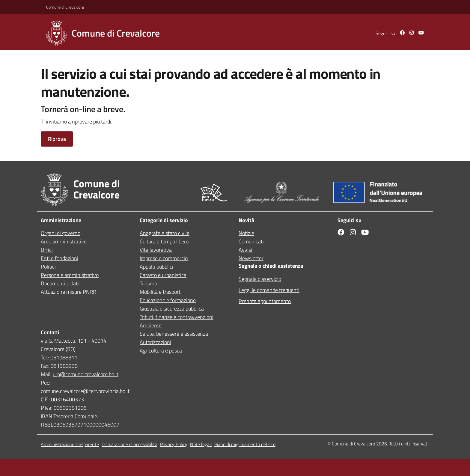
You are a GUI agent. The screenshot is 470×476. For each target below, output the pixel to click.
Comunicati (251, 241)
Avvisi (245, 250)
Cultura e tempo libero (164, 241)
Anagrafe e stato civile (165, 233)
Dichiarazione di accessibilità (129, 444)
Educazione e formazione (168, 300)
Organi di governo (61, 233)
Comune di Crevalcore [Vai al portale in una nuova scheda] (65, 7)
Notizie (246, 233)
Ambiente (151, 325)
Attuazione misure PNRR (68, 292)
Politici (48, 267)
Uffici (47, 250)
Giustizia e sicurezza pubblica (172, 309)
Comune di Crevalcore (353, 444)
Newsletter (251, 258)
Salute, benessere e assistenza (174, 334)
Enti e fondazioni (59, 258)
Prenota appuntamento (265, 301)
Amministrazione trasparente (70, 444)
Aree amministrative (64, 241)
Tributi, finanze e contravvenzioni (177, 317)
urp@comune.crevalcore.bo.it (86, 374)
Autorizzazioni (155, 342)
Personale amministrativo (70, 275)
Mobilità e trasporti (161, 292)
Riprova (57, 139)
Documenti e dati (60, 283)
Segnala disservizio (260, 279)
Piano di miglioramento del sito (245, 444)
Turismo (148, 283)
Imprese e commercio (164, 258)
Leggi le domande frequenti (269, 290)
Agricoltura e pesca (161, 351)
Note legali (201, 444)
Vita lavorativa (156, 250)
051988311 (64, 357)
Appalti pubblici (156, 267)
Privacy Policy (174, 444)
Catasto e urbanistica (163, 275)
